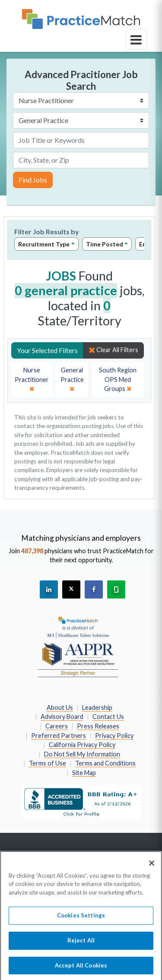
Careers (57, 726)
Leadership (97, 707)
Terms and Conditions (105, 763)
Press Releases (98, 726)
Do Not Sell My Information (82, 754)
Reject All (81, 944)
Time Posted (105, 244)
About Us (60, 707)
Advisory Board (62, 717)
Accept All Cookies (81, 969)
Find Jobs (33, 180)
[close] (32, 380)
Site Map (84, 773)
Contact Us (108, 717)
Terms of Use (48, 763)
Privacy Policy (114, 736)
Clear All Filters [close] (113, 350)
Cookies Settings (81, 919)
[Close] (152, 867)
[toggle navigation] (137, 39)
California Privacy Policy (82, 745)
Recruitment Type (44, 244)
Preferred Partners (59, 736)
